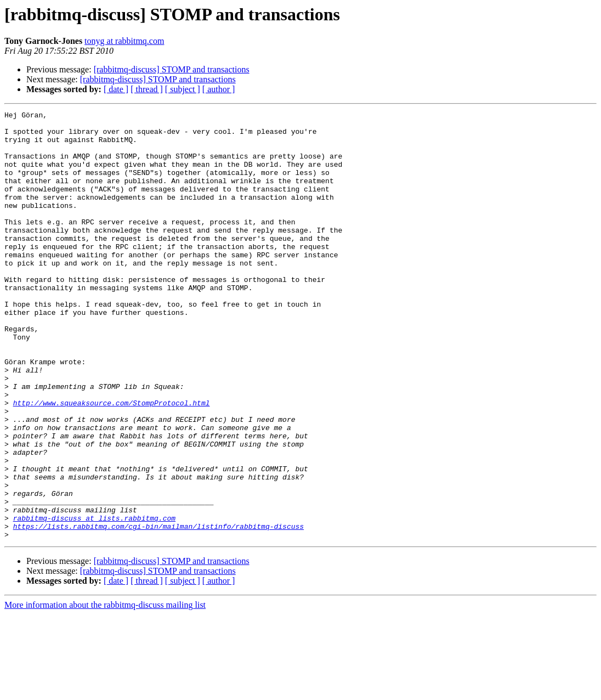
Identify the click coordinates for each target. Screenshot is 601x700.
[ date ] (116, 89)
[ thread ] (147, 89)
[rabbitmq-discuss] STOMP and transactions (172, 69)
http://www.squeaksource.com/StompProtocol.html (112, 462)
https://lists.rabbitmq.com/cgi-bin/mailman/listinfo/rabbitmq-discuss (158, 610)
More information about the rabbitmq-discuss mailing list (105, 690)
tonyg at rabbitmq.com (124, 41)
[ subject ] (183, 89)
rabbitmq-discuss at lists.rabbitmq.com (94, 600)
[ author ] (219, 89)
